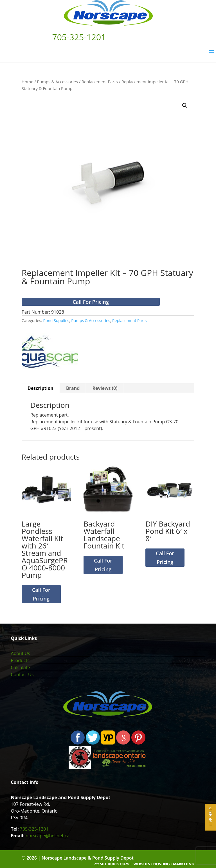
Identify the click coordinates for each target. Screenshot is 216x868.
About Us (20, 653)
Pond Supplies (56, 321)
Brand (73, 388)
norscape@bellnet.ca (47, 836)
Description (40, 388)
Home (28, 82)
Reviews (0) (105, 388)
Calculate (20, 667)
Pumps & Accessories (57, 82)
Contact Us (22, 674)
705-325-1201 (34, 829)
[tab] (41, 388)
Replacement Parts (100, 82)
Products (20, 660)
